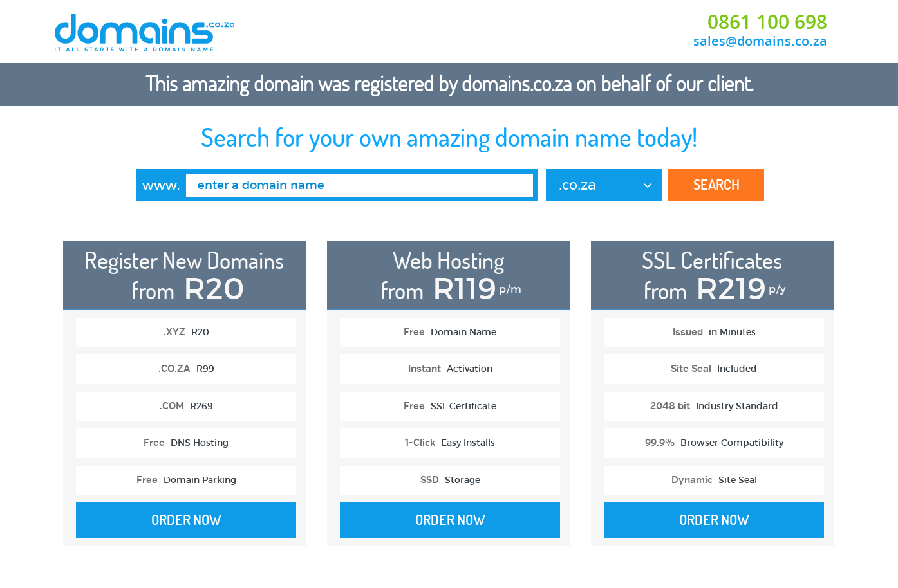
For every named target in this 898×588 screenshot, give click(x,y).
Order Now (186, 520)
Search (716, 185)
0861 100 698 (767, 22)
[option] (185, 400)
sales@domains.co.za (760, 41)
